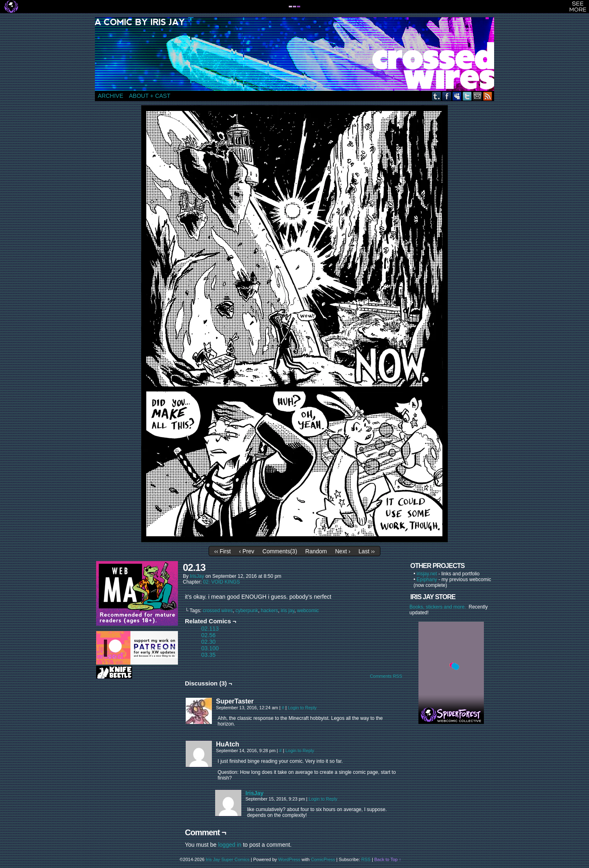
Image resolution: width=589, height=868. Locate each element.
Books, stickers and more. (439, 607)
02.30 (208, 642)
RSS (488, 96)
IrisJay (197, 576)
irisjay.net (427, 574)
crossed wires (218, 611)
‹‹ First (223, 551)
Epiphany (427, 579)
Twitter (467, 96)
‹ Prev (246, 551)
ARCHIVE (110, 96)
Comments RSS (386, 676)
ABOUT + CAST (149, 96)
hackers (270, 611)
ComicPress (323, 859)
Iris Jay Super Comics (228, 859)
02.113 (210, 629)
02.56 (208, 635)
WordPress (289, 859)
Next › (343, 551)
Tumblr (437, 96)
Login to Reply (302, 708)
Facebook (447, 96)
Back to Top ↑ (388, 859)
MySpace (457, 96)
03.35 (208, 655)
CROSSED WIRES (297, 54)
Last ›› (367, 551)
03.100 (210, 648)
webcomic (308, 611)
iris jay (287, 611)
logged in (230, 845)
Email (478, 96)
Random (316, 551)
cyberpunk (247, 611)
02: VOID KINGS (221, 582)
